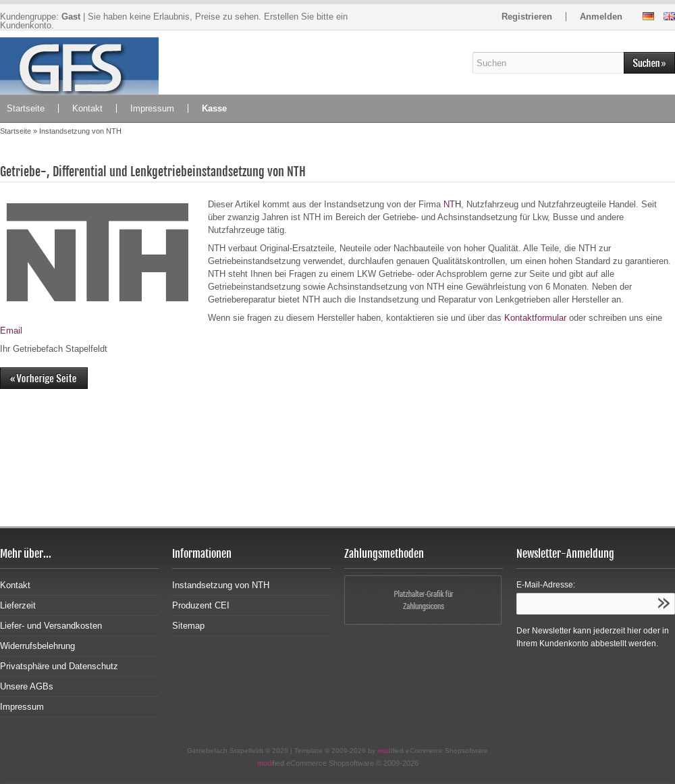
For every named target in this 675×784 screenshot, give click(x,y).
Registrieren (527, 17)
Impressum (152, 108)
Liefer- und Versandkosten (51, 626)
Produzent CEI (201, 605)
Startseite (26, 108)
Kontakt (87, 108)
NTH (452, 204)
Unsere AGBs (27, 686)
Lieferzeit (18, 605)
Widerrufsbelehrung (37, 646)
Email (11, 331)
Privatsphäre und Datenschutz (59, 666)
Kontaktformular (535, 318)
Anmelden (601, 17)
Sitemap (188, 626)
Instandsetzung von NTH (221, 585)
